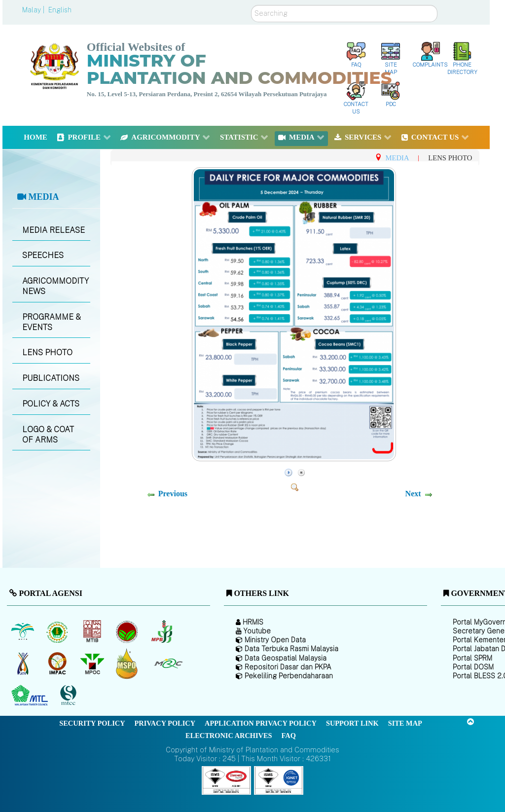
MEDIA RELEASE (54, 230)
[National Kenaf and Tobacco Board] (23, 664)
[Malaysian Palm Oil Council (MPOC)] (93, 664)
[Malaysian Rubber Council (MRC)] (168, 664)
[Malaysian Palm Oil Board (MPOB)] (23, 631)
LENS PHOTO (47, 352)
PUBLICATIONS (51, 378)
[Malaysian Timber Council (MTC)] (31, 696)
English (60, 10)
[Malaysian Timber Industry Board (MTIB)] (93, 631)
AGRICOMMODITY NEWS (55, 286)
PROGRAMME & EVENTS (52, 322)
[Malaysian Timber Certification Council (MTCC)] (70, 695)
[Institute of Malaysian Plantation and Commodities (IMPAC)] (58, 664)
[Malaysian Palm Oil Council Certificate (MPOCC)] (128, 663)
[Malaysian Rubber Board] (58, 631)
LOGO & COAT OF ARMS (48, 435)
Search (251, 5)
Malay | (34, 10)
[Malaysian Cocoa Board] (128, 631)
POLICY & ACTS (51, 404)
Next (413, 494)
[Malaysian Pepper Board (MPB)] (162, 631)
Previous (173, 494)
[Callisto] (226, 780)
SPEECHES (43, 255)
